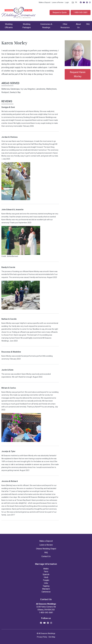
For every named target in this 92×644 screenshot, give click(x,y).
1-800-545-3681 (81, 12)
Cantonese (46, 592)
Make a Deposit (45, 2)
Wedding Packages (27, 26)
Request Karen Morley (78, 74)
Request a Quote (60, 12)
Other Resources (65, 26)
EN (73, 2)
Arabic (46, 569)
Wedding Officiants (9, 26)
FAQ (88, 24)
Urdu (46, 583)
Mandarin (46, 589)
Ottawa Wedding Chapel (46, 549)
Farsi (46, 572)
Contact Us (46, 556)
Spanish (46, 574)
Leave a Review (58, 2)
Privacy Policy (42, 637)
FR (76, 2)
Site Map (52, 637)
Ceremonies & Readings (46, 26)
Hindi (46, 577)
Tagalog (46, 586)
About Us (78, 26)
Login (67, 2)
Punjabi (46, 580)
